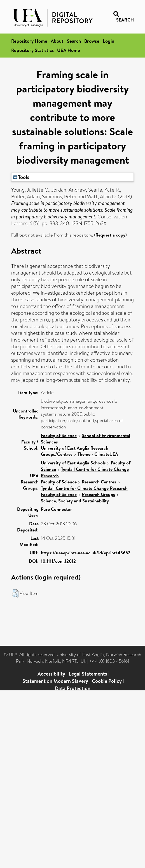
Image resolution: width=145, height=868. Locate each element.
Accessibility (51, 674)
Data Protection (73, 688)
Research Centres (99, 482)
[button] (15, 593)
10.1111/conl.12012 (58, 561)
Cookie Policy (107, 681)
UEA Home (69, 50)
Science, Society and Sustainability (75, 501)
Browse (92, 41)
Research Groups (98, 494)
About (57, 41)
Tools (21, 177)
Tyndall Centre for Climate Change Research (84, 488)
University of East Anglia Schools (73, 463)
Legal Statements (88, 674)
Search (74, 41)
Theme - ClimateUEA (98, 454)
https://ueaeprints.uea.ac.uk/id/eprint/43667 (86, 553)
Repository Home (29, 41)
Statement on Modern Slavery (55, 681)
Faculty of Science (59, 435)
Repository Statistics (32, 50)
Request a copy (110, 235)
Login (108, 41)
